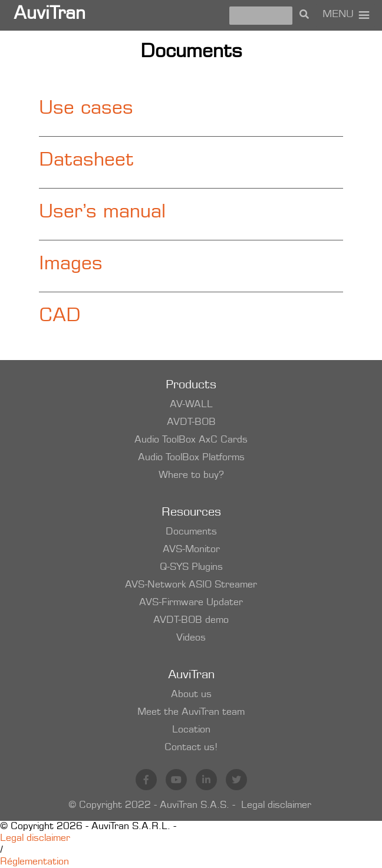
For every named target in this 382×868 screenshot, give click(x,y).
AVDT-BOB (191, 423)
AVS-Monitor (191, 550)
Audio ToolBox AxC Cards (191, 440)
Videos (191, 638)
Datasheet (86, 161)
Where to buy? (191, 476)
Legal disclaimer (276, 806)
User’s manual (102, 213)
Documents (191, 532)
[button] (338, 15)
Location (191, 730)
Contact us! (191, 748)
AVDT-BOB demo (191, 621)
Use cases (86, 110)
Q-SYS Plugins (191, 567)
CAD (60, 317)
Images (71, 265)
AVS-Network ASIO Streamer (191, 585)
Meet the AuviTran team (191, 712)
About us (191, 695)
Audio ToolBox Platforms (191, 458)
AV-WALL (191, 405)
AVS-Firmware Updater (191, 603)
